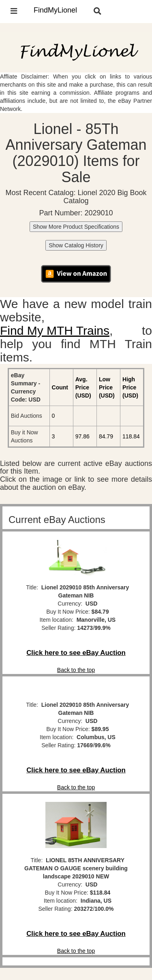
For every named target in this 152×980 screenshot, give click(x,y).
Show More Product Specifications (76, 227)
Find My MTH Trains (55, 331)
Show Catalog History (76, 245)
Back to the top (76, 670)
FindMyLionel (55, 10)
